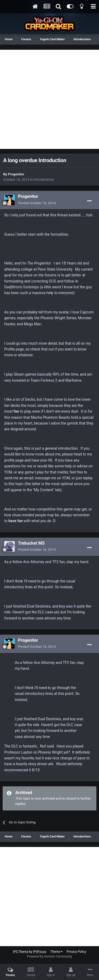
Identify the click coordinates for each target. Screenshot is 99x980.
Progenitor (16, 174)
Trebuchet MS (31, 543)
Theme (56, 952)
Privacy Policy (76, 952)
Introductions (44, 179)
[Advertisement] (49, 99)
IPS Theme (21, 952)
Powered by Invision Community (49, 956)
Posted (37, 203)
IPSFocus (40, 952)
